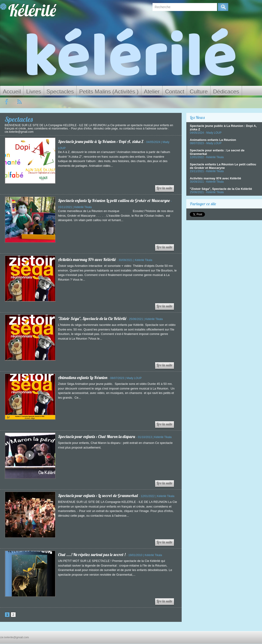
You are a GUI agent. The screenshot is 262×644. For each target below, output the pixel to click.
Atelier (152, 92)
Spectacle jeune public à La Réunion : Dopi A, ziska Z (102, 141)
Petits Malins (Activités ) (109, 92)
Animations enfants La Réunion (84, 378)
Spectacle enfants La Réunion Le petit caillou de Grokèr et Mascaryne (115, 200)
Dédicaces (226, 92)
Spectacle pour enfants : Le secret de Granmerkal (100, 496)
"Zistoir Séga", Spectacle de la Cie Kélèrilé (93, 319)
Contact (175, 92)
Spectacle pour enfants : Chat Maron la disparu (98, 437)
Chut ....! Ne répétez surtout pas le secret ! (92, 555)
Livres (34, 92)
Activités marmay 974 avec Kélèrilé (88, 259)
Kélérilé (32, 10)
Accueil (12, 92)
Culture (199, 92)
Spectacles (60, 92)
